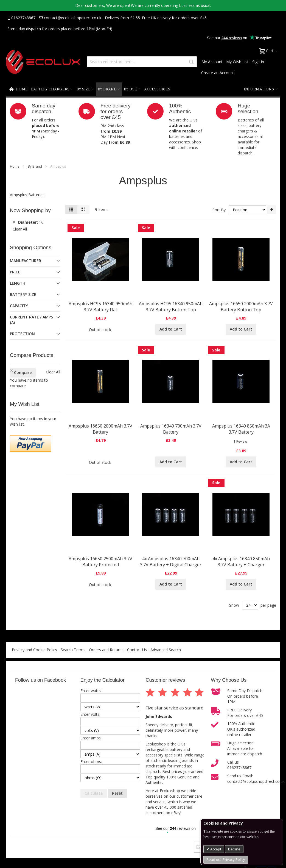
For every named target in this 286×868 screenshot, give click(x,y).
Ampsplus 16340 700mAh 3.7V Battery (171, 429)
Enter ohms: (91, 762)
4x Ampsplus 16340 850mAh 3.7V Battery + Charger (241, 562)
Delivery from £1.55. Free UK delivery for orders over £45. (156, 18)
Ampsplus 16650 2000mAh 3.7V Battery (100, 429)
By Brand (35, 166)
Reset (117, 793)
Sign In (258, 62)
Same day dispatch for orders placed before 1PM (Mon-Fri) (60, 29)
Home (15, 166)
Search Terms (73, 650)
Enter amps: (91, 738)
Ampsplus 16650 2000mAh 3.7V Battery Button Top (241, 307)
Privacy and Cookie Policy (34, 650)
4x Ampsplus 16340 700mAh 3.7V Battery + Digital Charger (171, 562)
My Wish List (237, 62)
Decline (234, 849)
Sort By (219, 210)
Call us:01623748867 (239, 765)
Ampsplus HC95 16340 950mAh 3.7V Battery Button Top (171, 307)
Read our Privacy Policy (226, 859)
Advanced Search (166, 650)
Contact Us (137, 650)
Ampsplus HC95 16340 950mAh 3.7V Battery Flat (100, 307)
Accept (215, 849)
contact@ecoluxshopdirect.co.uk (70, 18)
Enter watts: (91, 691)
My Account (212, 62)
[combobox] (142, 62)
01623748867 (22, 18)
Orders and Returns (106, 650)
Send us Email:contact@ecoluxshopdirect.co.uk (256, 779)
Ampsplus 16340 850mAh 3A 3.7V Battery (241, 429)
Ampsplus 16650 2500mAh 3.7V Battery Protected (100, 562)
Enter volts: (90, 714)
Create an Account (218, 73)
